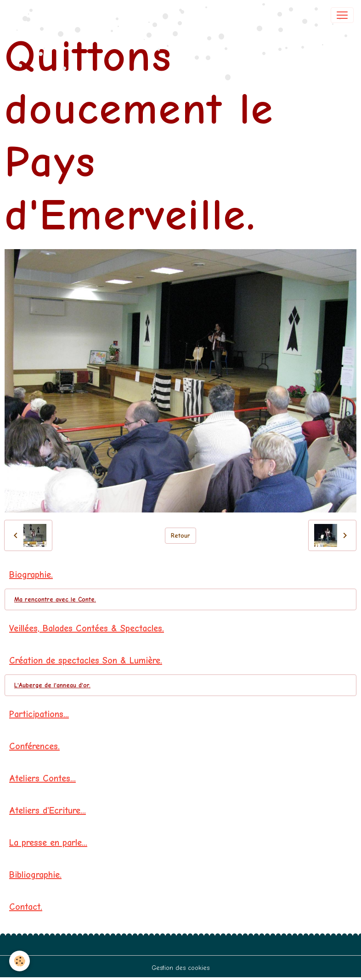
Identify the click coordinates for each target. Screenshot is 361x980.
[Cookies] (20, 961)
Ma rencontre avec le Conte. (55, 599)
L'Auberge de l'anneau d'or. (52, 685)
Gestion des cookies (180, 968)
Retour (180, 536)
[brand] (39, 15)
